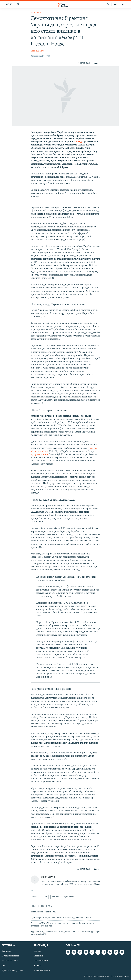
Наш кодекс (39, 956)
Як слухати (6, 951)
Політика (36, 13)
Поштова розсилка (10, 961)
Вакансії (37, 966)
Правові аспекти (41, 961)
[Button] (84, 63)
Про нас (37, 951)
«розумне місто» (39, 454)
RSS (3, 966)
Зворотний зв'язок (42, 970)
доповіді (78, 142)
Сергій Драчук (37, 51)
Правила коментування (12, 970)
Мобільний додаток (10, 956)
